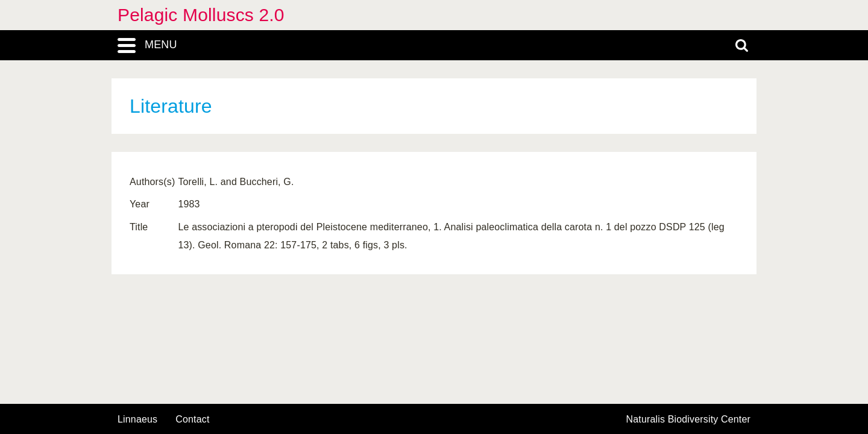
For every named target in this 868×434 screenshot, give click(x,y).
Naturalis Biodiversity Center (689, 420)
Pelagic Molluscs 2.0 (201, 15)
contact (192, 419)
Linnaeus (137, 420)
